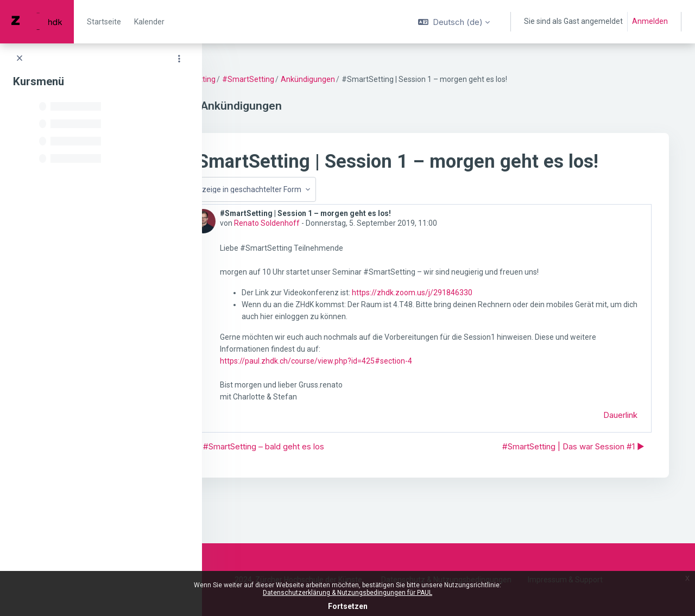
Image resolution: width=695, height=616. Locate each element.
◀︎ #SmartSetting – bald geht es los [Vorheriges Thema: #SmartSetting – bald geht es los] (318, 469)
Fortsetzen (348, 606)
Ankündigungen (367, 79)
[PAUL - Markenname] (37, 22)
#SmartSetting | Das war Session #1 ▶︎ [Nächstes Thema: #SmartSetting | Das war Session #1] (573, 469)
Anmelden (650, 21)
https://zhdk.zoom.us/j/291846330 (471, 315)
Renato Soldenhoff (326, 246)
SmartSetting (251, 79)
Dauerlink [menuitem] (620, 437)
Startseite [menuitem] (104, 22)
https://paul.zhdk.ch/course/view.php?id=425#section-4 (375, 383)
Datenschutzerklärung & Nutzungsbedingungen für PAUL (347, 593)
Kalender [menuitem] (149, 22)
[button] (454, 22)
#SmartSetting (307, 79)
